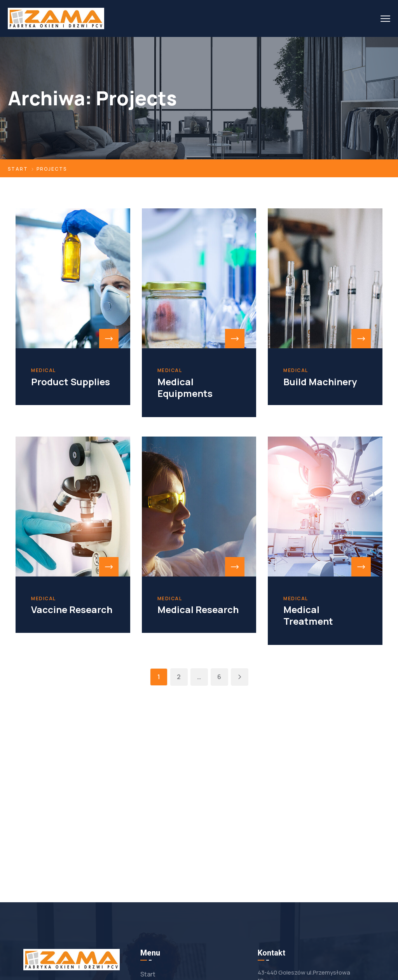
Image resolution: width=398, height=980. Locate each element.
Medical (44, 370)
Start (18, 169)
